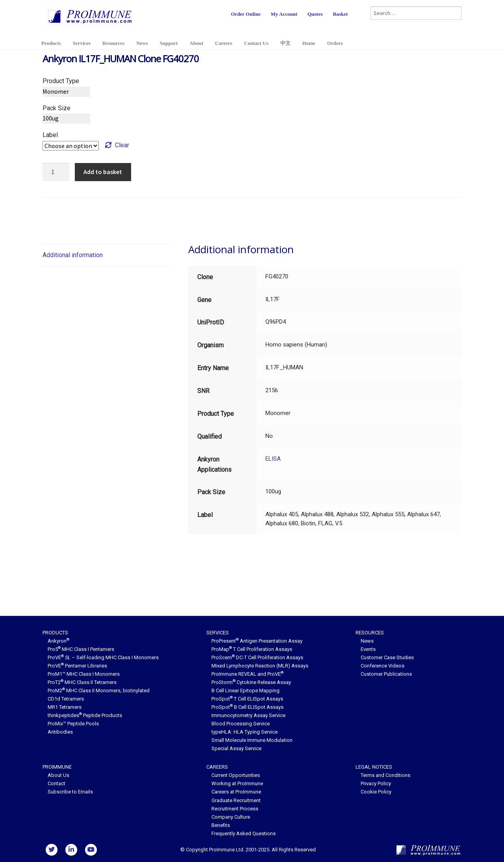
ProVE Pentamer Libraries (77, 666)
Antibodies (60, 732)
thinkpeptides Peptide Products (85, 715)
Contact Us (256, 43)
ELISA (273, 459)
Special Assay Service (236, 748)
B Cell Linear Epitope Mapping (246, 691)
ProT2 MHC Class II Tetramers (82, 682)
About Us (58, 775)
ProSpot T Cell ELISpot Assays (247, 699)
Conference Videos (383, 666)
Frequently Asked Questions (244, 833)
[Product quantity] (56, 172)
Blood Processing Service (241, 724)
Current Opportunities (236, 775)
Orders (335, 43)
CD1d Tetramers (66, 699)
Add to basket (103, 172)
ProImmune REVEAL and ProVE (247, 674)
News (142, 43)
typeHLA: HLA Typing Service (245, 732)
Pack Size (57, 108)
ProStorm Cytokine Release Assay (251, 682)
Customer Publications (386, 674)
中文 (285, 43)
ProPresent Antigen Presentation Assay (257, 641)
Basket (340, 14)
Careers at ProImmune (236, 792)
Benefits (221, 825)
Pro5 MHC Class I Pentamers (81, 649)
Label (50, 135)
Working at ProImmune (237, 783)
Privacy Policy (376, 783)
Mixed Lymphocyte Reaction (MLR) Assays (260, 666)
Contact (57, 783)
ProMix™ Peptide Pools (73, 724)
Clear (122, 145)
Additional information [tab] (73, 255)
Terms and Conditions (385, 775)
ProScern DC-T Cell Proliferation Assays (257, 657)
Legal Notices (374, 767)
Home (309, 43)
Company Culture (231, 817)
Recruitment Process (235, 809)
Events (368, 649)
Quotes (315, 14)
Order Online (246, 14)
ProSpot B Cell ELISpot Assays (247, 707)
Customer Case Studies (387, 657)
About (196, 43)
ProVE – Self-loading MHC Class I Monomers (103, 657)
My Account (284, 14)
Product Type (61, 81)
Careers (224, 43)
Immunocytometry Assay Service (248, 715)
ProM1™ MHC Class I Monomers (84, 674)
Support (169, 43)
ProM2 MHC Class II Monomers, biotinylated (99, 691)
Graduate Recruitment (236, 800)
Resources (113, 43)
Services (82, 43)
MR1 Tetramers (65, 707)
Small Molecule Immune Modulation (252, 740)
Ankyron (58, 641)
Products (51, 43)
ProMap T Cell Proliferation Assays (252, 649)
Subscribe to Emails (70, 792)
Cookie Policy (376, 792)
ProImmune (57, 767)
